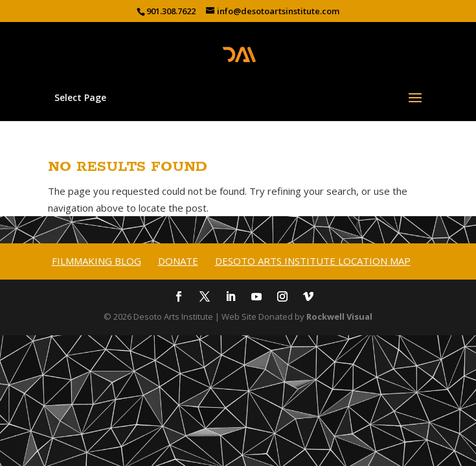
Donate (178, 261)
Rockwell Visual (339, 316)
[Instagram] (282, 298)
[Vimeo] (308, 298)
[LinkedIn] (231, 298)
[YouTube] (256, 298)
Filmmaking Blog (96, 261)
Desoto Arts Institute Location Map (313, 261)
